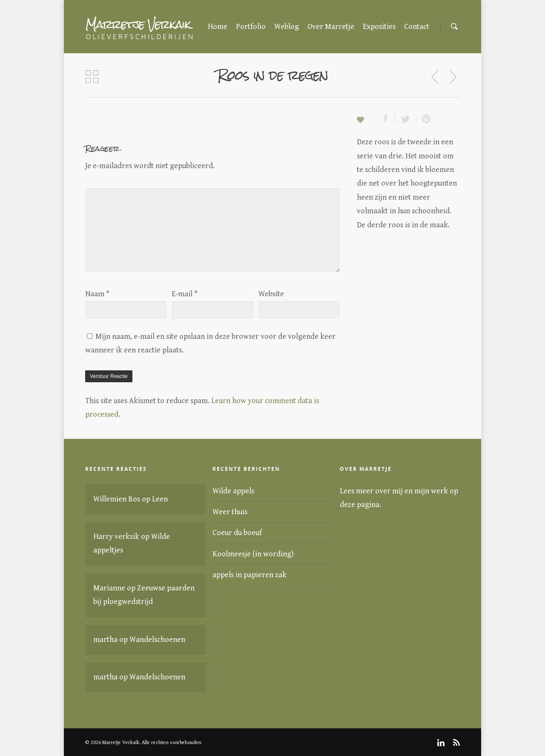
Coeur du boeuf (237, 533)
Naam (97, 294)
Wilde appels (233, 491)
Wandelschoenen (157, 640)
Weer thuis (230, 512)
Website (271, 294)
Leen (160, 499)
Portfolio (251, 27)
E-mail (185, 294)
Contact (417, 27)
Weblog (287, 27)
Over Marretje (331, 27)
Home (218, 27)
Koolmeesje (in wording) (253, 554)
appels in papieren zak (250, 575)
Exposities (379, 27)
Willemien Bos (117, 499)
